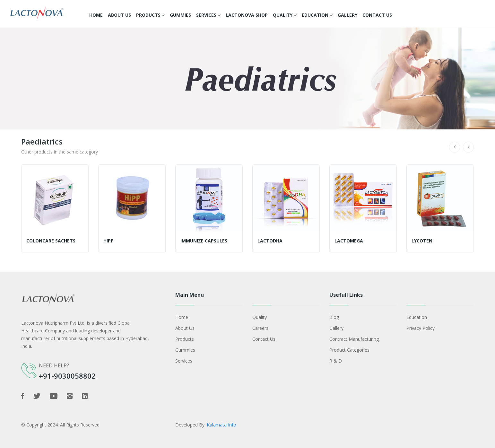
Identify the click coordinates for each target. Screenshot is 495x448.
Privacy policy (421, 328)
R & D (336, 361)
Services (208, 15)
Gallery (347, 15)
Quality (285, 15)
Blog (334, 317)
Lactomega (349, 241)
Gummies (180, 15)
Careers (260, 328)
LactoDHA (270, 241)
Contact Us (377, 15)
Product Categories (349, 350)
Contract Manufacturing (354, 339)
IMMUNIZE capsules (204, 241)
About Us (119, 15)
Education (317, 15)
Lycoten (422, 241)
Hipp (109, 241)
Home (96, 15)
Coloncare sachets (51, 241)
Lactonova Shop (247, 15)
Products (150, 15)
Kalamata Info (221, 425)
